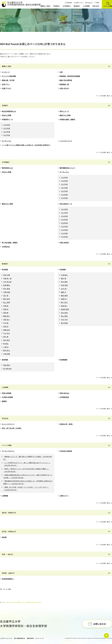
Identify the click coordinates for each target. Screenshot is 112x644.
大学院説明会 (64, 397)
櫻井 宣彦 (7, 299)
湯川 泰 (6, 296)
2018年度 (64, 216)
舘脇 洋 (64, 292)
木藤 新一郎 (7, 278)
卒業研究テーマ (7, 119)
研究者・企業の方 (8, 573)
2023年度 (7, 128)
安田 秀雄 (64, 285)
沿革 (61, 72)
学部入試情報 (7, 393)
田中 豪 (6, 337)
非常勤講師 (63, 360)
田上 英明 (7, 302)
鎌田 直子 (7, 316)
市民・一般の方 (7, 554)
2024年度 (7, 125)
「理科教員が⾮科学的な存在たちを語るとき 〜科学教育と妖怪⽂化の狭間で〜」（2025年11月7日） (28, 482)
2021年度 (7, 135)
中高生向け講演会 (66, 451)
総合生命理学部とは (9, 111)
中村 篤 (6, 323)
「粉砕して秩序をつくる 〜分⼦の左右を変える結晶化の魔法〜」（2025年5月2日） (26, 470)
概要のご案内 (7, 66)
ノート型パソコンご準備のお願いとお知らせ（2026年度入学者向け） (26, 145)
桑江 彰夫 (64, 302)
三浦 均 (6, 347)
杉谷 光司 (64, 320)
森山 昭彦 (64, 316)
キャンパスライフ (8, 424)
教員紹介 (5, 264)
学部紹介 (5, 105)
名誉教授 (63, 269)
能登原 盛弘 (65, 309)
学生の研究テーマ (66, 204)
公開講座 (5, 496)
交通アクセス (7, 88)
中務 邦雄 (7, 292)
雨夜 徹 (6, 313)
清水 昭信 (64, 313)
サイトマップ (40, 638)
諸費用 (4, 401)
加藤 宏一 (64, 299)
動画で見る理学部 (66, 80)
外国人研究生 (64, 242)
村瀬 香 (6, 306)
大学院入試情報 (7, 397)
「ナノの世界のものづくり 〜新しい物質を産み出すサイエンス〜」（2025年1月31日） (27, 464)
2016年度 (64, 209)
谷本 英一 (64, 289)
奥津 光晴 (7, 275)
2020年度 (64, 181)
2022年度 (7, 132)
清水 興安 (64, 282)
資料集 (4, 537)
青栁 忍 (6, 309)
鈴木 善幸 (7, 289)
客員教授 (5, 360)
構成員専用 (30, 638)
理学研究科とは (7, 168)
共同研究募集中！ (8, 579)
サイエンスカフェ (8, 451)
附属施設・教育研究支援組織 (70, 76)
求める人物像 (7, 115)
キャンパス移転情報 (9, 76)
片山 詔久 (7, 333)
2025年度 (64, 198)
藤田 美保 (64, 296)
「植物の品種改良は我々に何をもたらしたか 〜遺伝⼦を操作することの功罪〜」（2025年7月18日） (28, 476)
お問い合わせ (64, 88)
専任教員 (5, 269)
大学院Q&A (6, 247)
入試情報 (5, 387)
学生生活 (5, 418)
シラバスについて (66, 141)
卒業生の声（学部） (67, 424)
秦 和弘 (6, 344)
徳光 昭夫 (7, 340)
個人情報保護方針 (20, 638)
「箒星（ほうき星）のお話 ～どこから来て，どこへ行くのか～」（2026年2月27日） (26, 488)
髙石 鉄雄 (64, 323)
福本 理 (64, 278)
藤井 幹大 (7, 350)
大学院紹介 (6, 162)
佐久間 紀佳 (7, 369)
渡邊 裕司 (7, 330)
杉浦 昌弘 (64, 275)
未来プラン (6, 84)
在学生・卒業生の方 (9, 531)
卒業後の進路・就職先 (67, 119)
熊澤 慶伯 (7, 285)
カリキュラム (7, 141)
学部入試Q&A (64, 393)
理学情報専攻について (67, 168)
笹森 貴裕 (7, 365)
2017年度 (64, 213)
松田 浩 (6, 326)
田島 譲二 (64, 306)
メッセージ (6, 72)
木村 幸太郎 (7, 282)
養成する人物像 (65, 115)
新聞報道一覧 (64, 84)
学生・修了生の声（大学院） (12, 428)
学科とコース (64, 111)
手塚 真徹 (7, 354)
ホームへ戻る (7, 589)
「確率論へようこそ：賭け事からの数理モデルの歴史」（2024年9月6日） (28, 458)
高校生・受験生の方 (9, 513)
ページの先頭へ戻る (103, 96)
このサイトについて (6, 638)
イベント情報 (7, 445)
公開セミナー (64, 496)
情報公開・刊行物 (8, 80)
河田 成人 (7, 320)
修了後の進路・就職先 (10, 242)
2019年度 (64, 177)
